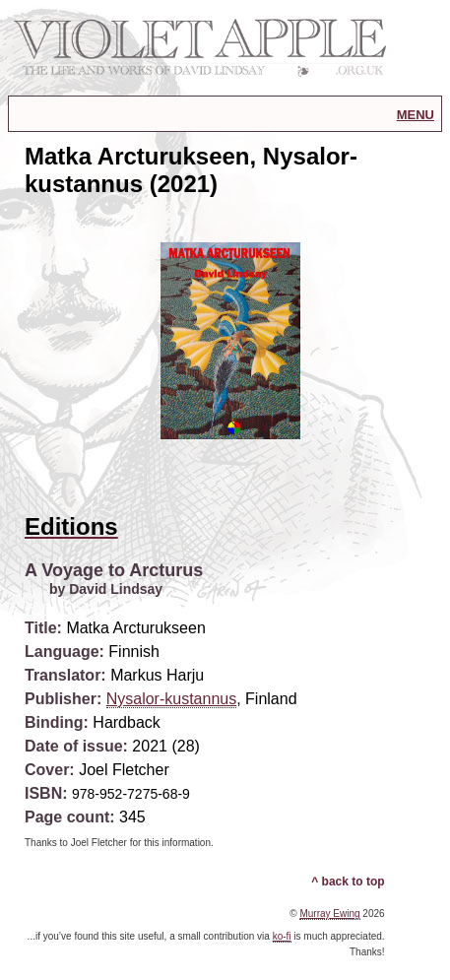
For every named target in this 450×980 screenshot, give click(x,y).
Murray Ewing (329, 914)
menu (416, 113)
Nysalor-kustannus (172, 699)
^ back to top (348, 882)
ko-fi (282, 936)
